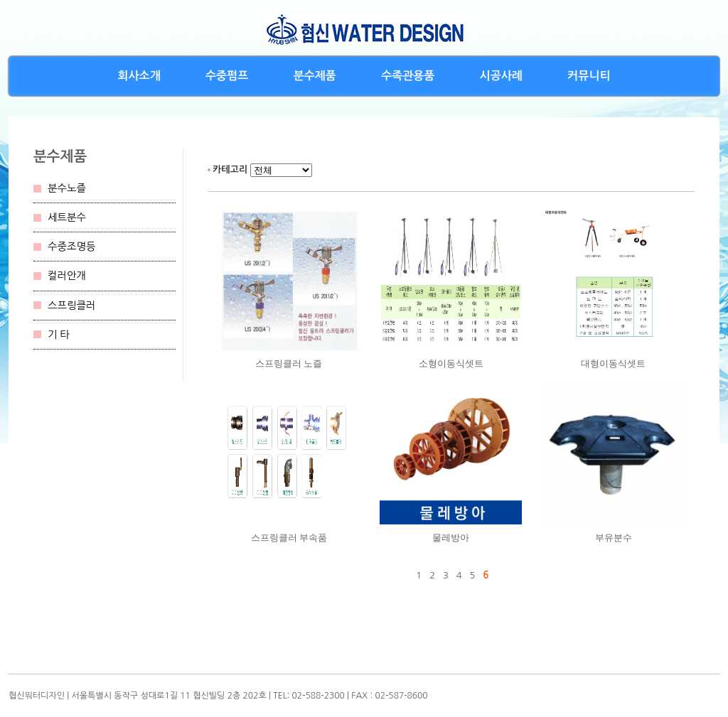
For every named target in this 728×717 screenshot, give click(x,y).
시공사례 (501, 76)
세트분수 (67, 217)
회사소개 (139, 76)
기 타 (59, 335)
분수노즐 (67, 188)
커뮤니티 (589, 76)
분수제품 (315, 76)
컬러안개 (67, 276)
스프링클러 (72, 306)
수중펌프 (227, 76)
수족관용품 (408, 76)
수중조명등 (72, 247)
